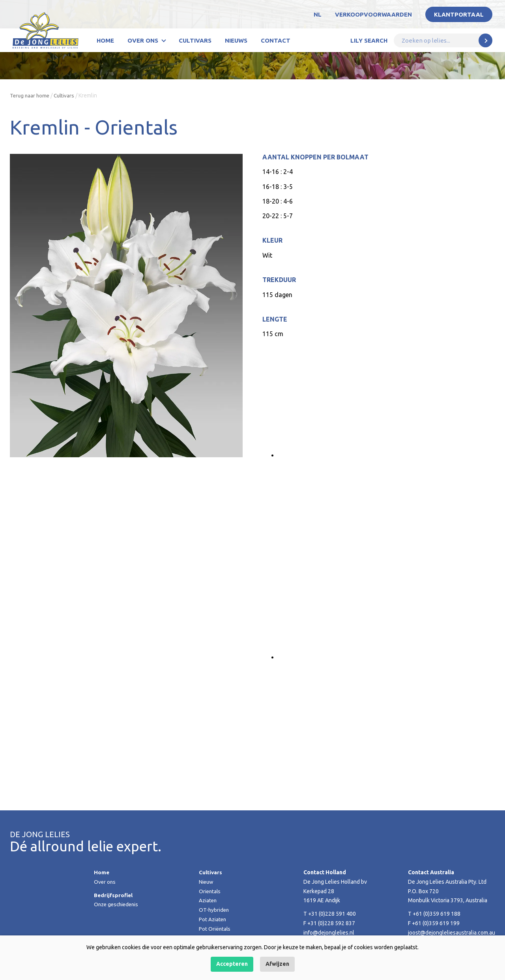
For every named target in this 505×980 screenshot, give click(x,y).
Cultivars (195, 40)
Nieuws (236, 40)
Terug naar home (31, 95)
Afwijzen (277, 964)
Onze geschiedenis (118, 904)
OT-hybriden (214, 910)
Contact (276, 40)
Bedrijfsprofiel (114, 895)
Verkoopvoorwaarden (373, 14)
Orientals (210, 891)
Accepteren (232, 964)
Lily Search (369, 40)
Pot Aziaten (213, 919)
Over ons (143, 40)
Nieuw (207, 882)
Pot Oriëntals (215, 929)
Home (105, 40)
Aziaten (208, 900)
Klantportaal (459, 14)
